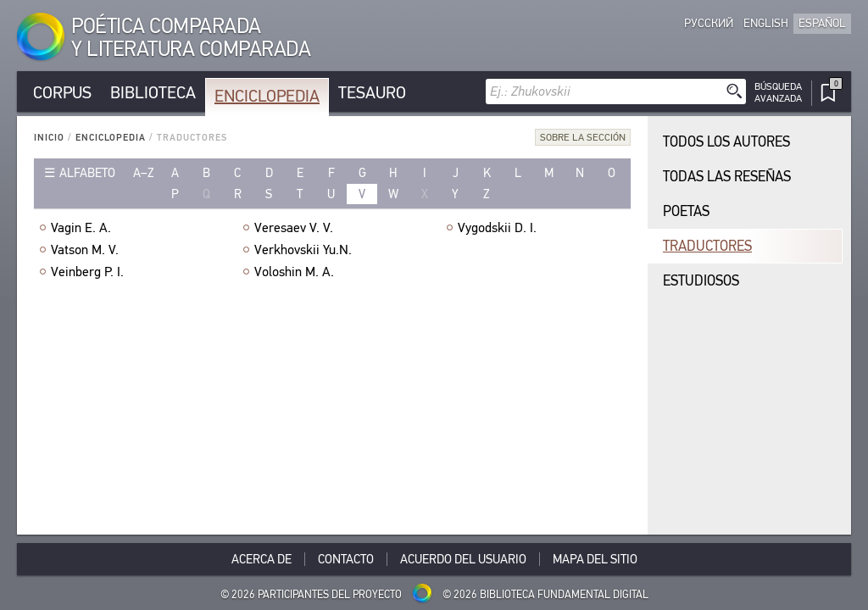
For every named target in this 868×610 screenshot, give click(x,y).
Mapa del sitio (595, 559)
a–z (144, 173)
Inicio (49, 138)
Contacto (346, 559)
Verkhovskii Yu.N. (303, 250)
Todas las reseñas (727, 177)
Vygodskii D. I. (497, 228)
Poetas (686, 211)
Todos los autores (726, 142)
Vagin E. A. (81, 228)
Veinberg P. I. (87, 272)
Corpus (62, 93)
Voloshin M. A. (294, 272)
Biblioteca (153, 93)
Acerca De (262, 559)
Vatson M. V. (85, 250)
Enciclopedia (267, 96)
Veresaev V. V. (294, 228)
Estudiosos (701, 281)
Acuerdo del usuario (463, 559)
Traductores (707, 246)
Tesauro (372, 93)
